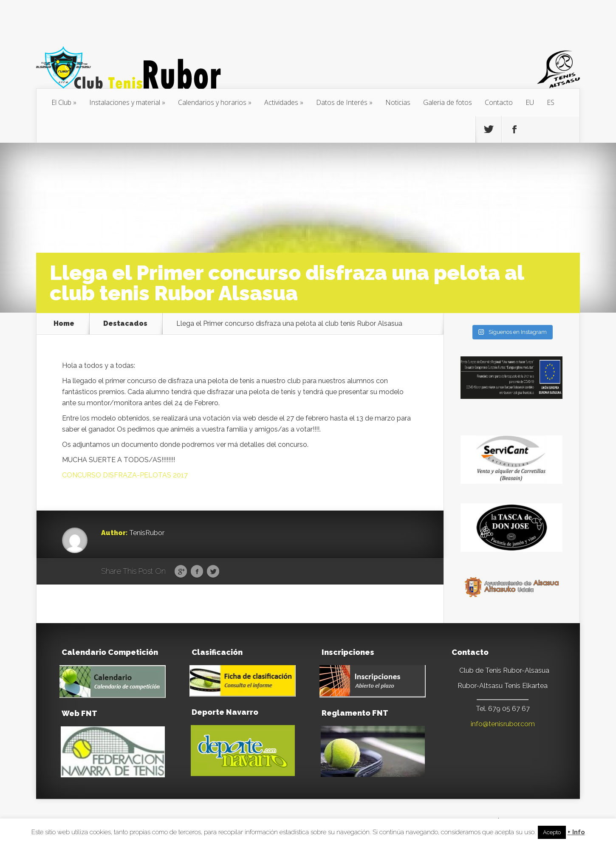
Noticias (398, 102)
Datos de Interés (342, 102)
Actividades (281, 102)
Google (181, 572)
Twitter (213, 572)
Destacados (125, 324)
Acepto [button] (552, 832)
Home (64, 324)
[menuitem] (530, 102)
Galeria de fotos (448, 102)
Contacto (499, 102)
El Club (61, 102)
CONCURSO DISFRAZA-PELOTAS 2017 (125, 475)
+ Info (576, 832)
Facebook (197, 572)
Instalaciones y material (125, 102)
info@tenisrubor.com (503, 724)
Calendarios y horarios (212, 102)
